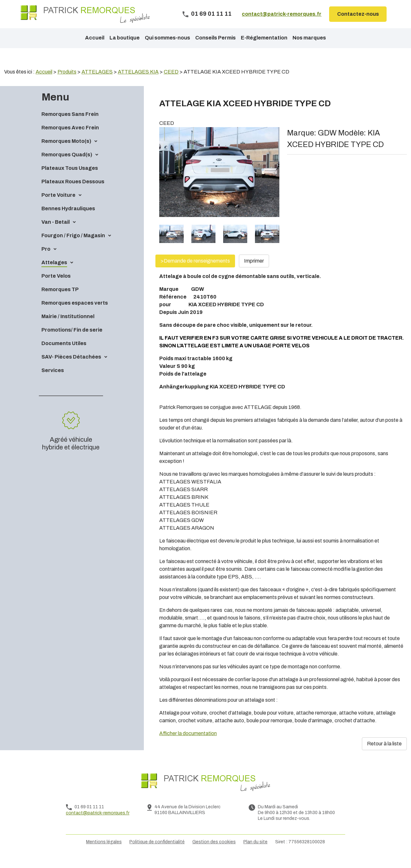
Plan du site (255, 853)
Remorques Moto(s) (66, 152)
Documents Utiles (64, 354)
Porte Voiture (58, 206)
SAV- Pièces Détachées (71, 368)
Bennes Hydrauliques (68, 219)
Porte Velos (56, 287)
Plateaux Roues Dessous (73, 192)
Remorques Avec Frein (70, 139)
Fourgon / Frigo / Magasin (73, 246)
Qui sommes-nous (167, 38)
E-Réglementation (264, 38)
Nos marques (309, 38)
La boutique (125, 38)
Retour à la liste (384, 755)
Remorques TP (60, 300)
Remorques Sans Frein (70, 125)
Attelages (54, 273)
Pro (46, 260)
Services (53, 381)
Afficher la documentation (188, 744)
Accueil (95, 38)
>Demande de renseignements (195, 272)
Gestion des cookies (214, 853)
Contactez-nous (358, 14)
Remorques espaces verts (75, 314)
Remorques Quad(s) (67, 165)
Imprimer (254, 272)
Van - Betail (56, 233)
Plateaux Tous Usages (70, 179)
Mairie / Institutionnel (68, 327)
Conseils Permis (215, 38)
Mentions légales (104, 853)
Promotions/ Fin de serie (72, 341)
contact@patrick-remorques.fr (282, 14)
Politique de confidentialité (157, 853)
